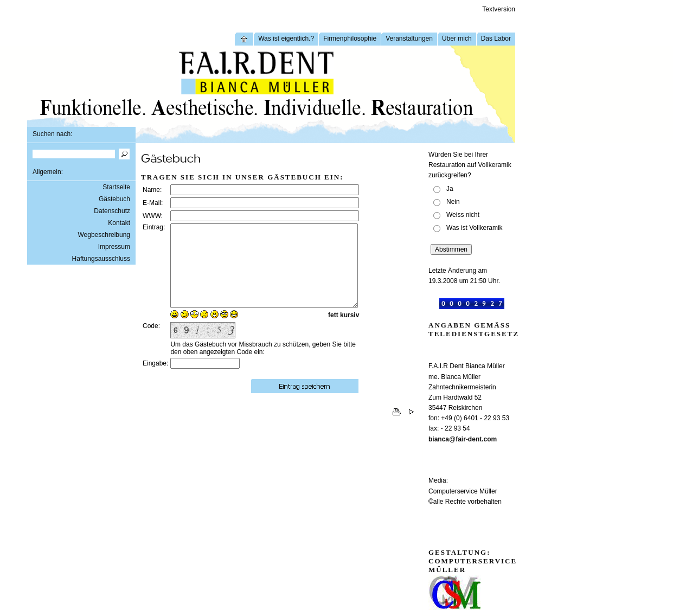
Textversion (499, 9)
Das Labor (496, 39)
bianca (439, 439)
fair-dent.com (476, 439)
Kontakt (119, 223)
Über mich (457, 39)
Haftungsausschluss (101, 259)
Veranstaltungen (409, 39)
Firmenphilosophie (350, 39)
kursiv (350, 331)
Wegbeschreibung (104, 235)
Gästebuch (114, 199)
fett (333, 331)
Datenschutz (112, 211)
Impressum (114, 247)
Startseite (116, 187)
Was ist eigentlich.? (286, 39)
